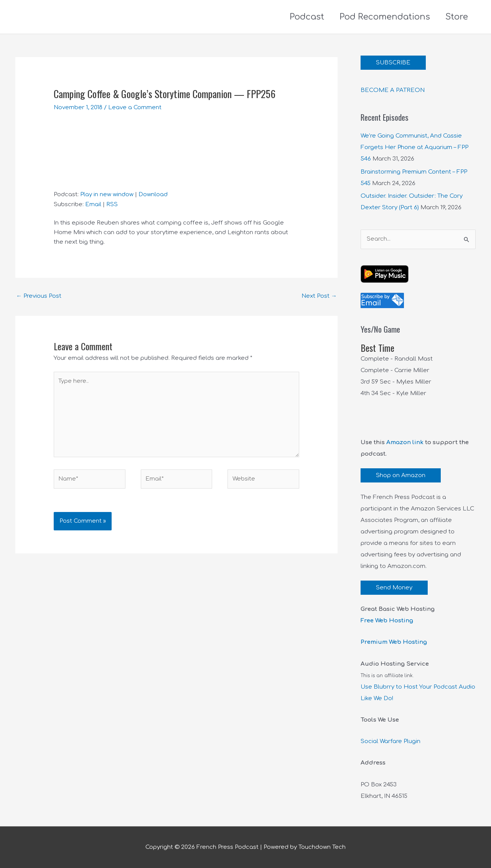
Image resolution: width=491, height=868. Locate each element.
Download (153, 194)
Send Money (394, 588)
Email (93, 204)
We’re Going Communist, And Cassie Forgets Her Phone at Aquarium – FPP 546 (414, 147)
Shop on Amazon (401, 475)
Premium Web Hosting (394, 642)
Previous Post (39, 296)
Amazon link (405, 442)
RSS (112, 204)
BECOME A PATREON (393, 90)
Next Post (319, 296)
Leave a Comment (135, 107)
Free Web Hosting (387, 621)
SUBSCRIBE (393, 63)
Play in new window (107, 194)
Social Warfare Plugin (390, 741)
